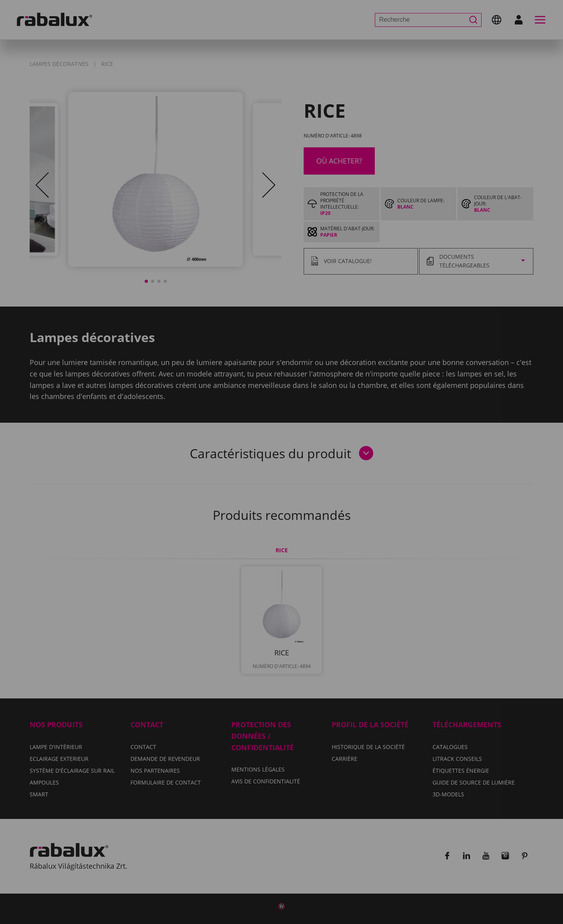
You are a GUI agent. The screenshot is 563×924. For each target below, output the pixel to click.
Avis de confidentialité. (328, 482)
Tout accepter (369, 505)
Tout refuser (299, 505)
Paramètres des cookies (211, 505)
